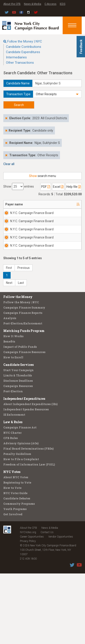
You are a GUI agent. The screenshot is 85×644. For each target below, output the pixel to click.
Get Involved (13, 585)
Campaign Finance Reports (23, 383)
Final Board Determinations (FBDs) (28, 519)
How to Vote (12, 558)
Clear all (9, 164)
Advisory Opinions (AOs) (21, 514)
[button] (57, 94)
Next (9, 353)
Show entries (19, 186)
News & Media (33, 4)
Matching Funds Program (24, 401)
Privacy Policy (28, 612)
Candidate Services (18, 435)
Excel (58, 187)
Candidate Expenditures (23, 52)
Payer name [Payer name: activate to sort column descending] (10, 207)
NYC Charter (12, 503)
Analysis (10, 389)
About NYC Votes (16, 548)
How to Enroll (13, 428)
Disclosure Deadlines (18, 451)
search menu (42, 176)
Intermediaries (16, 57)
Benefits (9, 412)
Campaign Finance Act (20, 498)
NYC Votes (12, 542)
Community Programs (19, 574)
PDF (46, 187)
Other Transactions (20, 63)
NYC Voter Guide (15, 564)
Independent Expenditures (24, 469)
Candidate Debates (17, 569)
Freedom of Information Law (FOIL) (29, 535)
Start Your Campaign (18, 441)
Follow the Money (18, 367)
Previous (24, 338)
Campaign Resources (18, 456)
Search (19, 105)
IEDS (63, 4)
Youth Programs (15, 579)
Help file (74, 187)
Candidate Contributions (24, 47)
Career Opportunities (32, 607)
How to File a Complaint (21, 530)
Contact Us (47, 603)
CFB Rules (11, 508)
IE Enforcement (14, 485)
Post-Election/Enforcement (23, 394)
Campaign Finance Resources (24, 423)
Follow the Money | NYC (25, 41)
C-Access (50, 4)
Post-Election (13, 462)
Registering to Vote (17, 553)
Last (21, 353)
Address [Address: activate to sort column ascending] (35, 209)
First (9, 338)
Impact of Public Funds (20, 417)
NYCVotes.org (28, 603)
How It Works (13, 407)
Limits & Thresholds (18, 446)
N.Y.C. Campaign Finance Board (17, 224)
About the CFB (12, 4)
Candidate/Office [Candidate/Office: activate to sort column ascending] (62, 209)
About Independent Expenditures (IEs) (30, 475)
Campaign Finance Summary (24, 378)
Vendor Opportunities (61, 607)
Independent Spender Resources (26, 480)
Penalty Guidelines (17, 524)
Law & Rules (13, 492)
